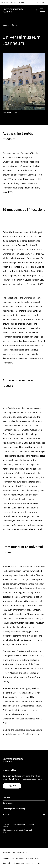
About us (6, 25)
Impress (6, 859)
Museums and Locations (13, 3)
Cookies (42, 864)
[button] (36, 10)
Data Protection (18, 859)
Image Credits (10, 112)
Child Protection (33, 859)
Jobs (28, 864)
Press (34, 864)
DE (38, 3)
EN (43, 3)
